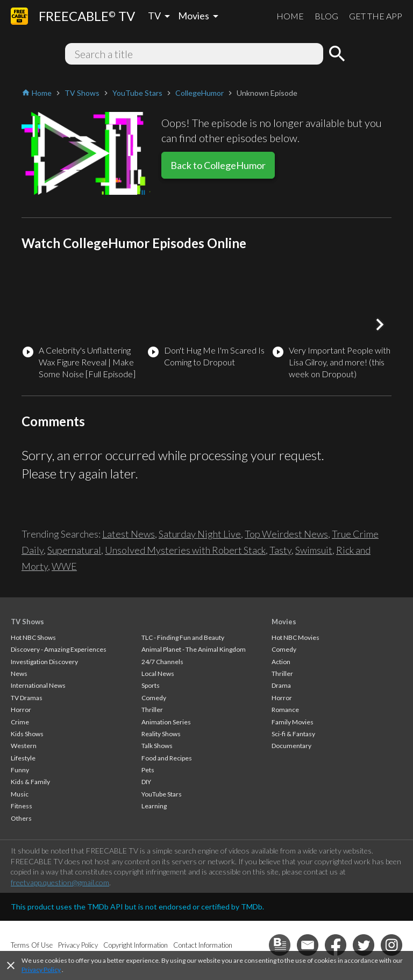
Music (20, 794)
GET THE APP (376, 16)
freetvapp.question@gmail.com (60, 882)
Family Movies (293, 722)
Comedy (154, 698)
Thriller (152, 710)
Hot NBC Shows (33, 637)
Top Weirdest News (286, 534)
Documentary (291, 746)
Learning (154, 806)
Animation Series (166, 722)
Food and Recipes (167, 758)
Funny (20, 770)
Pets (148, 770)
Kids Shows (27, 734)
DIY (146, 782)
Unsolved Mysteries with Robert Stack (185, 550)
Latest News (129, 534)
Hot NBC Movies (295, 637)
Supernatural (74, 550)
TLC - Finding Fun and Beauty (183, 637)
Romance (285, 710)
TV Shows (27, 622)
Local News (158, 674)
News (19, 674)
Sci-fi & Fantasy (293, 734)
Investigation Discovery (44, 662)
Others (21, 818)
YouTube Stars (162, 794)
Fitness (22, 806)
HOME (290, 16)
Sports (151, 685)
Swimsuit (314, 550)
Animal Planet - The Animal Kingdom (194, 649)
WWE (64, 566)
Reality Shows (161, 734)
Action (281, 662)
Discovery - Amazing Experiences (59, 649)
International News (38, 685)
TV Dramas (27, 698)
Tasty (280, 550)
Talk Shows (157, 746)
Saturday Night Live (200, 534)
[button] (380, 325)
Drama (281, 685)
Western (24, 746)
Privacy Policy (41, 970)
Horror (21, 710)
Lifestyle (23, 758)
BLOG (326, 16)
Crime (20, 722)
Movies (284, 622)
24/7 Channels (162, 662)
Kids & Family (30, 782)
